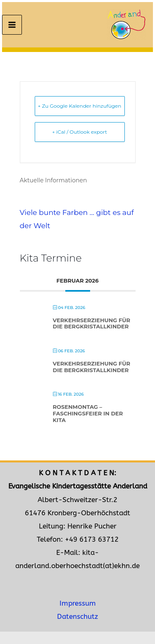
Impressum (78, 603)
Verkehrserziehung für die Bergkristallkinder (92, 323)
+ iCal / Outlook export (80, 132)
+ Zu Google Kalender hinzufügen (80, 106)
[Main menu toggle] (12, 25)
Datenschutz (77, 617)
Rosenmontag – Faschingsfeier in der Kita (88, 413)
